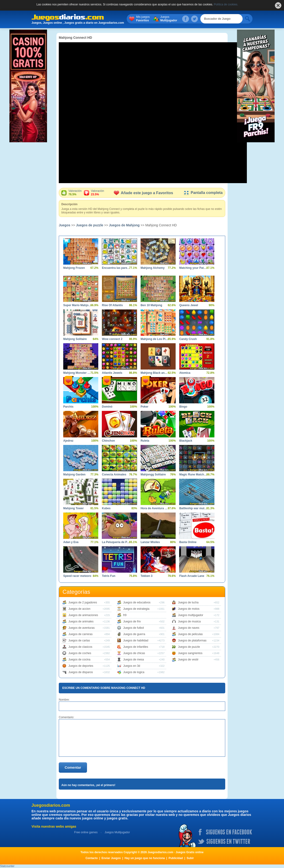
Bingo (183, 407)
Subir (190, 858)
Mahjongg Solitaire (153, 475)
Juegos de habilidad (136, 640)
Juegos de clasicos (80, 647)
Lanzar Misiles (150, 542)
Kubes (106, 508)
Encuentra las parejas (116, 268)
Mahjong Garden (74, 475)
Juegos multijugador (191, 615)
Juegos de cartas (79, 640)
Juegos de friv (132, 621)
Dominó (107, 407)
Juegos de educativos (137, 602)
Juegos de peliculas (190, 634)
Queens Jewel (189, 305)
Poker (144, 407)
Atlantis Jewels (112, 373)
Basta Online (188, 542)
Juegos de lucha (188, 602)
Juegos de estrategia (136, 609)
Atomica (185, 373)
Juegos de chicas (134, 653)
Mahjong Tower (73, 508)
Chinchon (108, 441)
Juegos (179, 19)
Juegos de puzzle (90, 225)
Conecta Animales (114, 475)
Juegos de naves (189, 628)
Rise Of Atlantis (112, 305)
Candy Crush (188, 339)
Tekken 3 (146, 576)
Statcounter (7, 866)
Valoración (75, 193)
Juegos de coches (80, 653)
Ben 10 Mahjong (151, 305)
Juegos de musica (189, 621)
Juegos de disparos (81, 672)
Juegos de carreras (81, 634)
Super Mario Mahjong (77, 305)
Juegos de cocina (79, 660)
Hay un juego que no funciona (145, 858)
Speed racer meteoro (77, 576)
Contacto (92, 858)
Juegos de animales (81, 621)
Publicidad (176, 858)
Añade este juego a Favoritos (143, 193)
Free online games (86, 832)
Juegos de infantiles (136, 647)
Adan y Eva (71, 542)
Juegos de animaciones (83, 615)
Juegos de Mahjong (124, 225)
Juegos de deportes (81, 666)
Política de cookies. (226, 4)
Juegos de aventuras (81, 628)
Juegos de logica (134, 672)
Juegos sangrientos (190, 653)
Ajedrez (68, 441)
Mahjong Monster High (77, 373)
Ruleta (145, 441)
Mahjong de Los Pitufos (155, 339)
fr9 (125, 615)
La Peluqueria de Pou (116, 542)
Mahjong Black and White (155, 373)
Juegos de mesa (134, 660)
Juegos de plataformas (192, 640)
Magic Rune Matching (193, 475)
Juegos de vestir (188, 660)
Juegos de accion (79, 609)
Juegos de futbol (134, 628)
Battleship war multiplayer (193, 508)
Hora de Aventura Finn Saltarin (155, 508)
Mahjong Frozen (74, 268)
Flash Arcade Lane (192, 576)
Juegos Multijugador (117, 832)
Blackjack (186, 441)
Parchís (68, 407)
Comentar (73, 767)
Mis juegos (153, 19)
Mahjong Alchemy (153, 268)
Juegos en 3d (132, 666)
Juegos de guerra (134, 634)
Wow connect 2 (112, 339)
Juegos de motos (189, 609)
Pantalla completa (203, 193)
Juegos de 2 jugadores (83, 602)
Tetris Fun (108, 576)
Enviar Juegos (111, 858)
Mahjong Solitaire (75, 339)
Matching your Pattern (193, 268)
